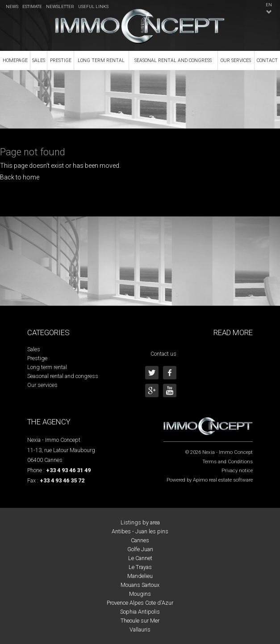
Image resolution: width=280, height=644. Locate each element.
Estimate (32, 6)
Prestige (61, 60)
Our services (236, 60)
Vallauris (140, 629)
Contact (267, 60)
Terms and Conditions (228, 461)
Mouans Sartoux (140, 585)
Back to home (20, 177)
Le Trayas (140, 567)
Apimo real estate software (223, 480)
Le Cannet (140, 558)
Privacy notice (237, 470)
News (12, 6)
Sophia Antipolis (140, 612)
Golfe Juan (140, 549)
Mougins (140, 594)
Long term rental (101, 60)
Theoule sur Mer (140, 621)
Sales (39, 60)
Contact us (163, 354)
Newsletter (60, 6)
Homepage (15, 60)
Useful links (93, 6)
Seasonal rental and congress (173, 60)
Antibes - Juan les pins (140, 531)
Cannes (140, 540)
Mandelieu (140, 576)
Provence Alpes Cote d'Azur (140, 603)
